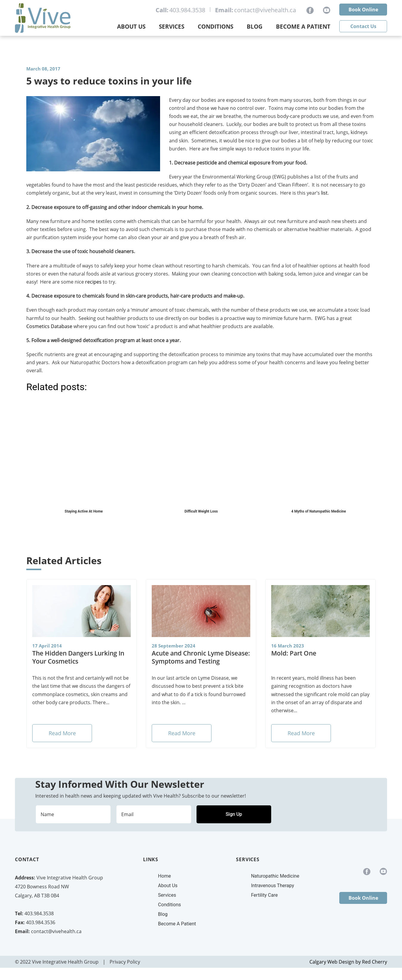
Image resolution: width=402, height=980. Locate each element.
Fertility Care (264, 895)
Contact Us (363, 26)
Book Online (363, 10)
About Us (131, 27)
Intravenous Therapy (272, 886)
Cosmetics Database (49, 326)
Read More (62, 733)
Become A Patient (177, 924)
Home (164, 876)
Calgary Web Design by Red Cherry (348, 962)
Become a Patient (303, 27)
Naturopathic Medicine (275, 876)
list (324, 193)
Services (172, 27)
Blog (255, 27)
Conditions (215, 27)
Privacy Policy (125, 962)
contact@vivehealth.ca (265, 10)
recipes (93, 282)
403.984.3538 (187, 10)
